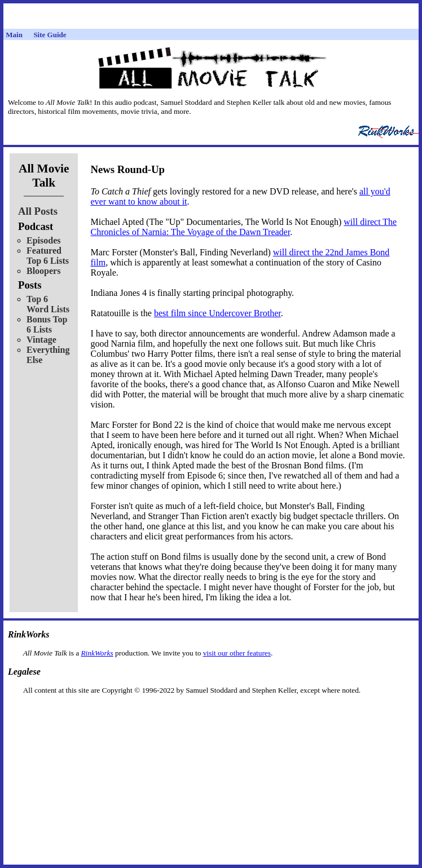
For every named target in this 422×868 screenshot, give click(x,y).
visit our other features (237, 653)
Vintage (41, 340)
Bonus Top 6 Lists (47, 324)
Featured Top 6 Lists (48, 256)
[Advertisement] (211, 713)
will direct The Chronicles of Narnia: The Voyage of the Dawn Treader (243, 227)
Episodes (43, 240)
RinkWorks (97, 653)
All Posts (38, 211)
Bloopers (43, 271)
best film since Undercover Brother (217, 313)
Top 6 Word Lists (48, 304)
